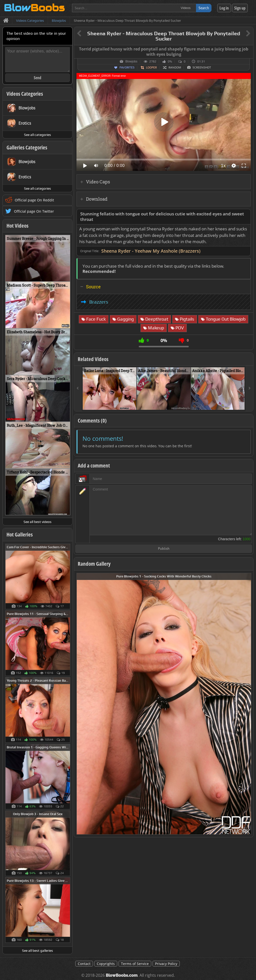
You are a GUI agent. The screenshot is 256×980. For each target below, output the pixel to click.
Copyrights (106, 964)
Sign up (240, 8)
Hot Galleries (20, 534)
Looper (151, 67)
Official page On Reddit (34, 200)
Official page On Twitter (34, 211)
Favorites (127, 67)
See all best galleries (37, 951)
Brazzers (99, 302)
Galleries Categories (27, 147)
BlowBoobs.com (122, 975)
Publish (164, 549)
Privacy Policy (166, 964)
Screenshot (202, 67)
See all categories (37, 135)
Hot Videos (17, 226)
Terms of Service (135, 964)
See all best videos (37, 522)
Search (204, 8)
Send (37, 78)
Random (175, 67)
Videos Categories (25, 94)
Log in (224, 8)
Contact (84, 964)
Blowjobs (131, 61)
